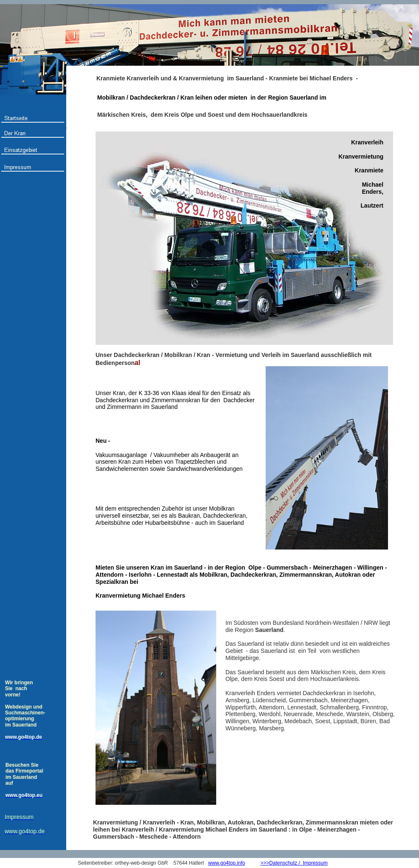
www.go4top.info (227, 863)
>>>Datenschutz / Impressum (294, 863)
